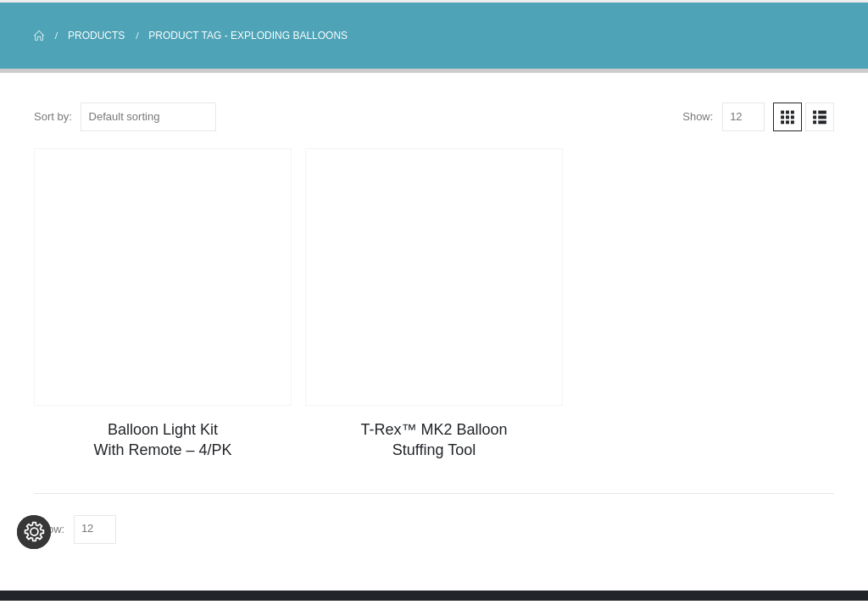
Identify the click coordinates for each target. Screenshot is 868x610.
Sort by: (53, 116)
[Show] (743, 117)
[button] (787, 117)
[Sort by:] (148, 117)
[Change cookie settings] (34, 576)
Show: (698, 116)
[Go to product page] (163, 277)
